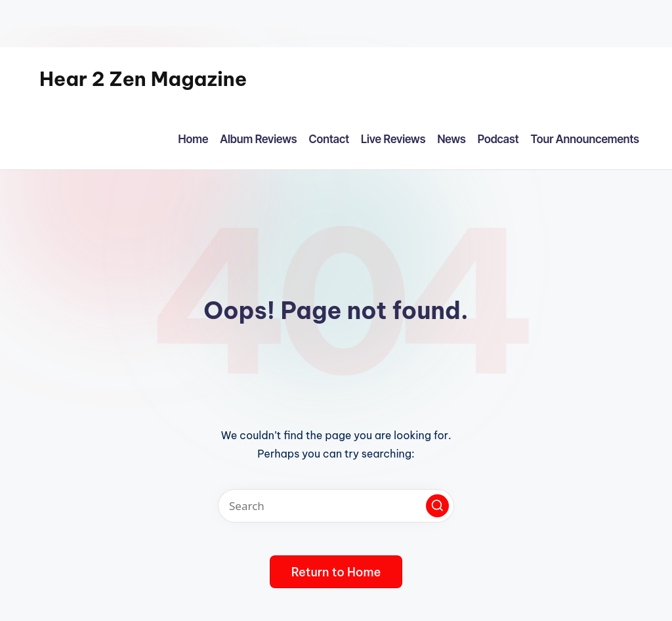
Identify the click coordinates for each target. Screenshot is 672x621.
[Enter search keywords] (336, 506)
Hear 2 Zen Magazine (143, 79)
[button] (437, 506)
